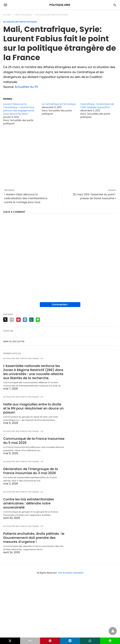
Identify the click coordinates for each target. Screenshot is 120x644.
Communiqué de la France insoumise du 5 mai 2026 (34, 441)
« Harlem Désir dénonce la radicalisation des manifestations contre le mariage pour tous (26, 198)
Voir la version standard (71, 573)
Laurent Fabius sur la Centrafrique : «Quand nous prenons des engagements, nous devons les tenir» (19, 109)
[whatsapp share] (31, 320)
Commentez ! (60, 304)
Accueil (7, 15)
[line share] (38, 320)
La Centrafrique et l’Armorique (59, 104)
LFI (42, 358)
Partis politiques (23, 15)
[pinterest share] (18, 320)
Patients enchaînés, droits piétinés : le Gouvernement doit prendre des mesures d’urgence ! (34, 538)
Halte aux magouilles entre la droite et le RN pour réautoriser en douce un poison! (33, 408)
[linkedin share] (25, 320)
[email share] (12, 320)
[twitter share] (5, 320)
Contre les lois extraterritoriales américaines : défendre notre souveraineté (29, 503)
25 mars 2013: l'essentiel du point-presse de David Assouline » (94, 196)
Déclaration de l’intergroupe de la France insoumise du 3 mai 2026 (31, 471)
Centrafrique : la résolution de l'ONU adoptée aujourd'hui (97, 106)
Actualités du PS (26, 87)
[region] (60, 157)
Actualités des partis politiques (52, 15)
